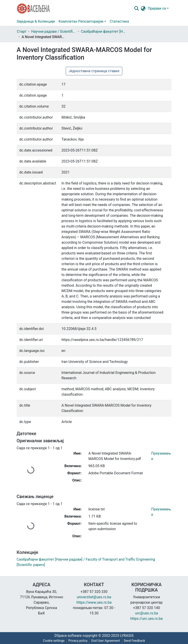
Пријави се (157, 8)
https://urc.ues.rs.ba (146, 619)
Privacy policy (78, 641)
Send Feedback (134, 641)
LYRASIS (127, 636)
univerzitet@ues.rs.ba (94, 597)
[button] (143, 9)
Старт (22, 31)
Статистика (119, 21)
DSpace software (68, 636)
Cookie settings (54, 641)
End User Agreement (106, 641)
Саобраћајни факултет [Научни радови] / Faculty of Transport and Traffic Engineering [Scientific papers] (103, 31)
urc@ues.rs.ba (146, 613)
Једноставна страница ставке (94, 71)
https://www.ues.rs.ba (94, 602)
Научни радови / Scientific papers (54, 31)
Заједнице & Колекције (36, 21)
